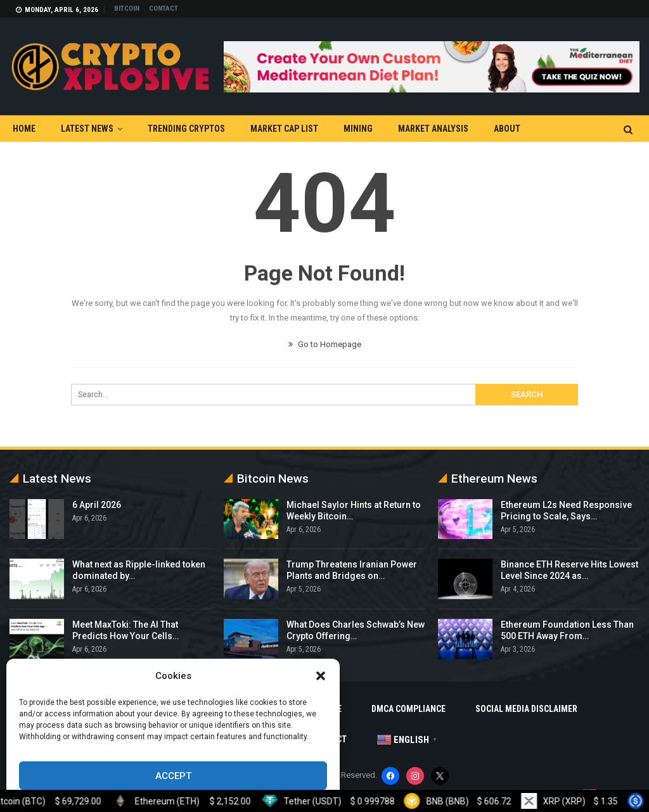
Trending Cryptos (186, 129)
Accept (173, 776)
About (507, 129)
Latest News (87, 129)
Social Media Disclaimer (526, 709)
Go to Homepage (325, 344)
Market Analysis (433, 129)
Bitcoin (127, 9)
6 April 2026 (97, 505)
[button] (321, 676)
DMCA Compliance (408, 709)
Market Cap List (284, 129)
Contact (164, 9)
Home (24, 129)
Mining (358, 129)
